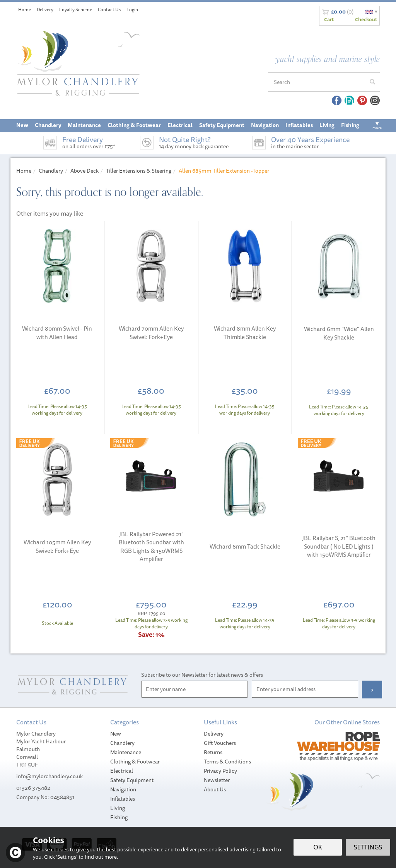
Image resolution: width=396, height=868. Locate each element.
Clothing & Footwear (135, 762)
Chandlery (122, 743)
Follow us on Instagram (375, 100)
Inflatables (123, 799)
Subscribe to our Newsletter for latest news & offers (202, 675)
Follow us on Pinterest (362, 100)
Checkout (366, 19)
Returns (213, 752)
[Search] (317, 82)
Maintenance (126, 752)
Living (118, 808)
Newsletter (217, 780)
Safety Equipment (132, 780)
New (116, 734)
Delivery (214, 734)
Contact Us (109, 9)
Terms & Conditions (227, 762)
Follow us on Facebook (337, 100)
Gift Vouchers (220, 743)
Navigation (123, 789)
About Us (215, 789)
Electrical (122, 771)
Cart (329, 19)
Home (25, 9)
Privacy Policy (220, 771)
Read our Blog (349, 100)
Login (132, 9)
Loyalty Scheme (76, 9)
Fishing (119, 817)
